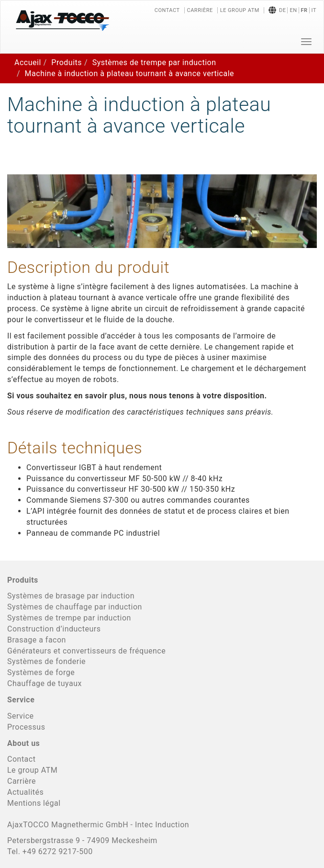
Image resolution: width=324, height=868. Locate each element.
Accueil (28, 62)
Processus (26, 727)
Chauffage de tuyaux (45, 683)
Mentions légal (34, 803)
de (282, 10)
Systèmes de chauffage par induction (75, 607)
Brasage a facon (37, 640)
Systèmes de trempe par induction (154, 62)
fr (304, 10)
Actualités (25, 792)
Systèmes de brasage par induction (71, 596)
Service (21, 716)
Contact (167, 10)
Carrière (200, 10)
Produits (67, 62)
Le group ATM (240, 10)
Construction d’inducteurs (54, 629)
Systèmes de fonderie (46, 661)
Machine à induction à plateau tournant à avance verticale (129, 73)
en (293, 10)
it (314, 10)
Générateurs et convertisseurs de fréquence (86, 651)
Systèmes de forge (41, 672)
